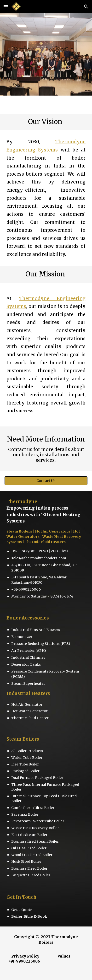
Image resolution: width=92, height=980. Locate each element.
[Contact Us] (46, 481)
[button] (6, 7)
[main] (46, 122)
